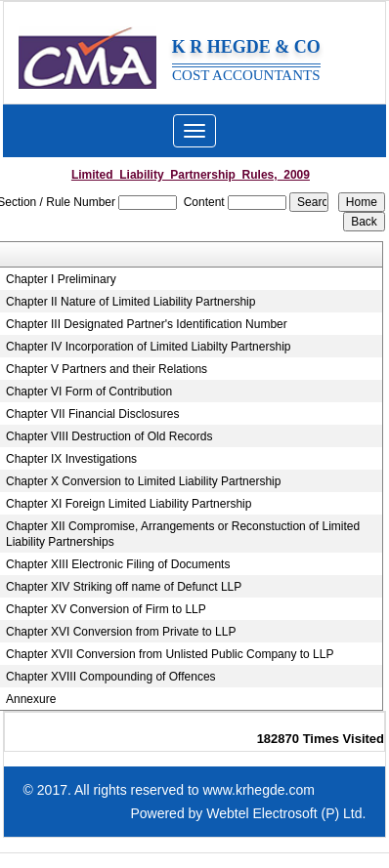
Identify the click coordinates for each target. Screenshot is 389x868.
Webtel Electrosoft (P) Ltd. (286, 813)
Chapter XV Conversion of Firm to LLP (106, 609)
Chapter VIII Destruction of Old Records (109, 436)
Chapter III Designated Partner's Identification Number (147, 324)
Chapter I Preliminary (61, 279)
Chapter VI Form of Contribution (89, 392)
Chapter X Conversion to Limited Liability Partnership (143, 481)
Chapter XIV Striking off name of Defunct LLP (124, 587)
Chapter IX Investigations (71, 459)
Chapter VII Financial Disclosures (92, 414)
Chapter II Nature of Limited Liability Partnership (130, 302)
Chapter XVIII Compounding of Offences (111, 677)
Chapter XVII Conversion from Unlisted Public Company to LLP (170, 654)
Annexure (31, 699)
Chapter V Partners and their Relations (107, 369)
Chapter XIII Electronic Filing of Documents (118, 564)
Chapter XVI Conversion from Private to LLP (121, 632)
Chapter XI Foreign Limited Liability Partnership (129, 504)
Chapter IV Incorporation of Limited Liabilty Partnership (149, 347)
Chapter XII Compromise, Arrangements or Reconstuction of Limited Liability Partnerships (183, 534)
